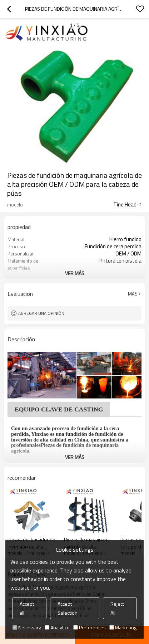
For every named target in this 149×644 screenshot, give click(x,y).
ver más (75, 273)
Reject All (117, 608)
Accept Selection (68, 608)
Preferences (90, 627)
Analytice (57, 627)
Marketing (123, 627)
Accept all (27, 608)
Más (133, 294)
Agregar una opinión (41, 313)
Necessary (27, 627)
